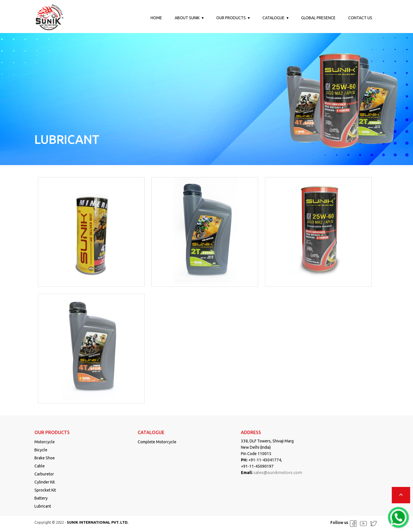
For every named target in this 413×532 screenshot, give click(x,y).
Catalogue (273, 18)
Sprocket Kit (45, 490)
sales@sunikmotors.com (278, 472)
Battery (41, 498)
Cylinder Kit (45, 482)
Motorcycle (45, 442)
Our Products (231, 18)
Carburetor (44, 474)
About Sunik (187, 18)
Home (156, 18)
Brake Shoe (45, 458)
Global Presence (318, 18)
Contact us (360, 18)
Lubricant (43, 506)
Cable (40, 466)
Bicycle (41, 450)
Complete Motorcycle (157, 442)
